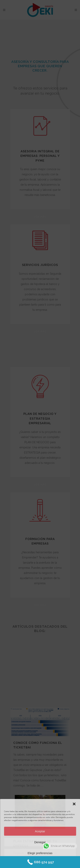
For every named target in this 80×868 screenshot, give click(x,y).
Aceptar (40, 831)
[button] (74, 804)
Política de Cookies (29, 862)
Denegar (40, 842)
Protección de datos (51, 862)
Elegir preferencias (40, 853)
